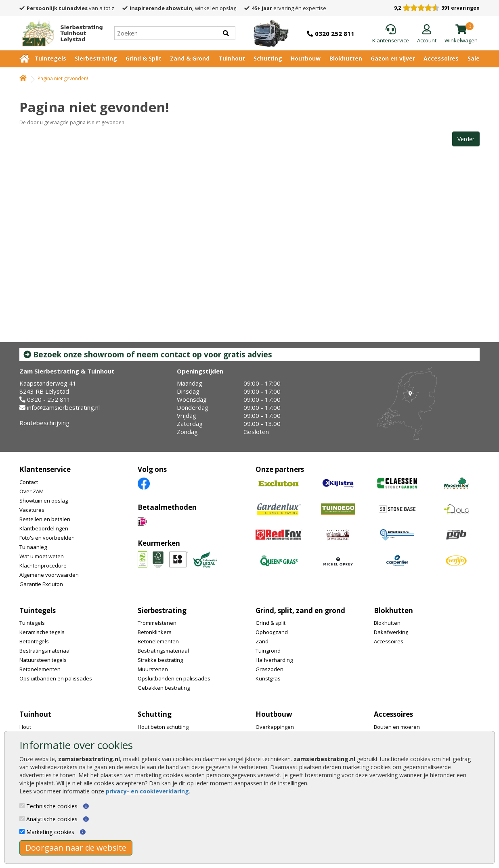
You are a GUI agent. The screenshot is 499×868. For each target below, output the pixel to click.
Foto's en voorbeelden (47, 538)
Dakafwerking (391, 632)
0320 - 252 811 (49, 399)
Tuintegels (50, 58)
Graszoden (269, 669)
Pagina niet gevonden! (63, 78)
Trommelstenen (157, 623)
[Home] (59, 33)
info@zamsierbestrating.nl (63, 407)
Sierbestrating (96, 58)
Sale (474, 58)
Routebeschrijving (44, 423)
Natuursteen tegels (43, 660)
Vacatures (32, 510)
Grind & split (270, 623)
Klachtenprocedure (43, 565)
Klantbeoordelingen (44, 528)
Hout (25, 727)
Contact (29, 482)
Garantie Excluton (41, 584)
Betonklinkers (155, 632)
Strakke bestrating (160, 660)
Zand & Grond (190, 58)
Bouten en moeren (397, 727)
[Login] (427, 34)
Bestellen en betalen (45, 519)
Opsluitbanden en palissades (56, 678)
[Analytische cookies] (22, 819)
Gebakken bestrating (164, 688)
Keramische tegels (42, 632)
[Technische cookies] (22, 806)
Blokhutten (346, 58)
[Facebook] (144, 483)
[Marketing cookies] (22, 831)
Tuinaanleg (33, 547)
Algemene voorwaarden (49, 575)
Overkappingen (275, 727)
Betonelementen (40, 669)
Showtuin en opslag (44, 501)
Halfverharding (274, 660)
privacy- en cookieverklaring (147, 791)
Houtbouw (306, 58)
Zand (262, 641)
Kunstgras (268, 678)
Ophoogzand (272, 632)
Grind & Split (144, 58)
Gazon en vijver (393, 58)
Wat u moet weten (42, 556)
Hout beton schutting (163, 727)
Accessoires (441, 58)
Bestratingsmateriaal (45, 651)
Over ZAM (31, 491)
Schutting (268, 58)
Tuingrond (268, 651)
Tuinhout (232, 58)
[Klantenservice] (391, 34)
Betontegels (34, 641)
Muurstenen (153, 669)
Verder (466, 139)
